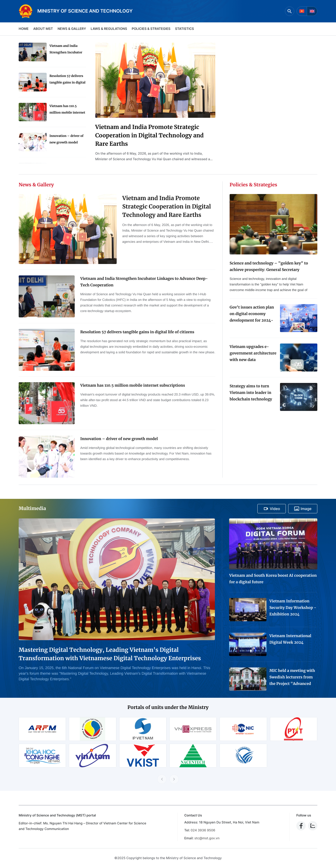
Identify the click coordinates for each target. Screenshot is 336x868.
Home (24, 29)
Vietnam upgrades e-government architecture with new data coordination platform (253, 354)
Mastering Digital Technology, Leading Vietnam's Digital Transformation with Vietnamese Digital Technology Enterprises (110, 654)
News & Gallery (72, 29)
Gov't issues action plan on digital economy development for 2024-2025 (252, 314)
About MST (43, 29)
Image (303, 509)
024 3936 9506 (203, 830)
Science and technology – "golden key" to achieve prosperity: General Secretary (269, 267)
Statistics (184, 29)
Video (272, 509)
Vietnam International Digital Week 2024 (290, 639)
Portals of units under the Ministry (168, 707)
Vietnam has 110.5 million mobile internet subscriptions (67, 110)
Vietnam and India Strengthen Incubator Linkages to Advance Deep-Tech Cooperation (66, 50)
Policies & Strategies (151, 29)
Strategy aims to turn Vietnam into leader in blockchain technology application (251, 393)
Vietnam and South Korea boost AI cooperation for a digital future (273, 579)
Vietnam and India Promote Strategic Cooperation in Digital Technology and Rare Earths (149, 135)
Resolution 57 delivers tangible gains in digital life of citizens (67, 80)
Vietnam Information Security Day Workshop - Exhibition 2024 (293, 608)
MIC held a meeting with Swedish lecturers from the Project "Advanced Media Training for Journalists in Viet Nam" (292, 678)
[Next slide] (174, 779)
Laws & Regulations (109, 29)
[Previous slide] (162, 779)
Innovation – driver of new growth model (66, 139)
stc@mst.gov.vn (207, 838)
